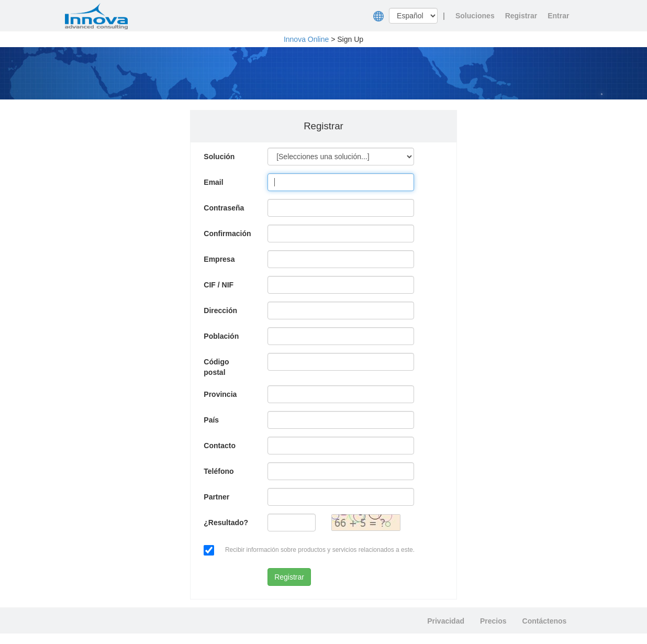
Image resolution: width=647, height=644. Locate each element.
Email (213, 182)
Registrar (521, 16)
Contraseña (224, 208)
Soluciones (475, 16)
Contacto (220, 446)
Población (221, 336)
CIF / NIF (219, 285)
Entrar (558, 16)
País (211, 420)
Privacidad (446, 621)
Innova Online (306, 39)
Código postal (216, 367)
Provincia (220, 394)
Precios (493, 621)
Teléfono (219, 471)
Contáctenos (545, 621)
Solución (219, 157)
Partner (216, 497)
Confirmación (227, 234)
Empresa (219, 259)
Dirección (220, 310)
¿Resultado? (226, 523)
